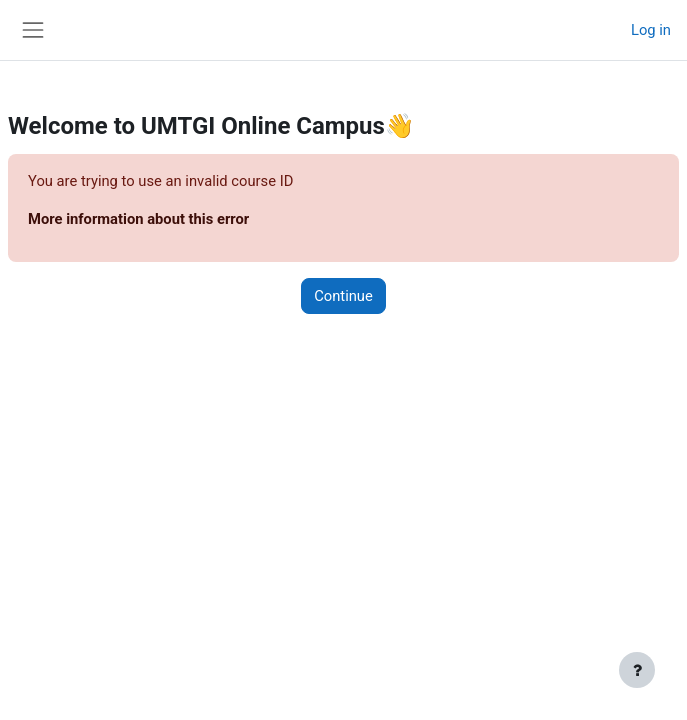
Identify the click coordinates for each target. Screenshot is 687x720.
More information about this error (138, 219)
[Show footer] (637, 670)
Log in (651, 30)
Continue (343, 296)
